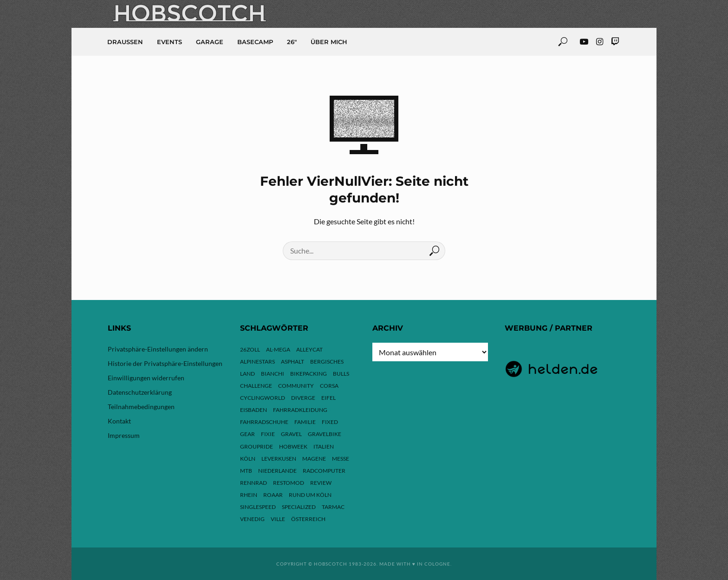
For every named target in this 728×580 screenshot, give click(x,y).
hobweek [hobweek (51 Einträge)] (293, 446)
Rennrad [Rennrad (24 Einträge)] (253, 483)
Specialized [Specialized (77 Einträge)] (299, 507)
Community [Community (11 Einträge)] (296, 386)
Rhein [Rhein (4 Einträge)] (249, 495)
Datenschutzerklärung (140, 392)
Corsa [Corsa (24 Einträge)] (329, 386)
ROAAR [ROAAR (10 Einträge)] (273, 495)
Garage (210, 42)
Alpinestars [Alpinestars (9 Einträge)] (257, 362)
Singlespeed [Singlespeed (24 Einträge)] (258, 507)
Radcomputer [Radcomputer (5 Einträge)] (324, 471)
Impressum (124, 435)
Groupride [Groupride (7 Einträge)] (257, 446)
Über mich (329, 42)
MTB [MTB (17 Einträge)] (246, 471)
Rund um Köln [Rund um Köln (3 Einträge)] (310, 495)
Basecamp (255, 42)
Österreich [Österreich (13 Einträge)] (308, 519)
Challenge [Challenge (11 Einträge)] (256, 386)
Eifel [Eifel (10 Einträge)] (328, 398)
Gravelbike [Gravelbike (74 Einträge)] (325, 434)
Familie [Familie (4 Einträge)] (305, 422)
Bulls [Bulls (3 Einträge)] (341, 374)
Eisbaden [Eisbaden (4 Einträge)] (253, 410)
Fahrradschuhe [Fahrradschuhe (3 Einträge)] (264, 422)
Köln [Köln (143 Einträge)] (248, 459)
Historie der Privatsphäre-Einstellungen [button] (165, 363)
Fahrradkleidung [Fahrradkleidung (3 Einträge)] (300, 410)
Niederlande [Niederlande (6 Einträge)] (277, 471)
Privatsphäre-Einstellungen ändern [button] (158, 349)
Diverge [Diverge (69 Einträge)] (303, 398)
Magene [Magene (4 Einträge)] (314, 459)
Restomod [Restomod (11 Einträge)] (289, 483)
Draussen (125, 42)
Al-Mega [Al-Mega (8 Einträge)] (278, 349)
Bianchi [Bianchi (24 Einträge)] (273, 374)
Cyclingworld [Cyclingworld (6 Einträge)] (263, 398)
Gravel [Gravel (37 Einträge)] (291, 434)
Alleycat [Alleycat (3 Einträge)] (309, 349)
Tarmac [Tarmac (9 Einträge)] (333, 507)
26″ (292, 42)
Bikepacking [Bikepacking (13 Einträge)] (309, 374)
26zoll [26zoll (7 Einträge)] (250, 349)
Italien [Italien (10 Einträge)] (324, 446)
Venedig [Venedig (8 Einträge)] (252, 519)
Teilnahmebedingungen (141, 407)
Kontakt (119, 421)
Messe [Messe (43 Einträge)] (341, 459)
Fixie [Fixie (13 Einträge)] (268, 434)
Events (169, 42)
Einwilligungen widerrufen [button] (146, 378)
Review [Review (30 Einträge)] (321, 483)
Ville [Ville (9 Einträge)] (278, 519)
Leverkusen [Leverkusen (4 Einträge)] (279, 459)
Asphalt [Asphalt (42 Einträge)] (292, 362)
